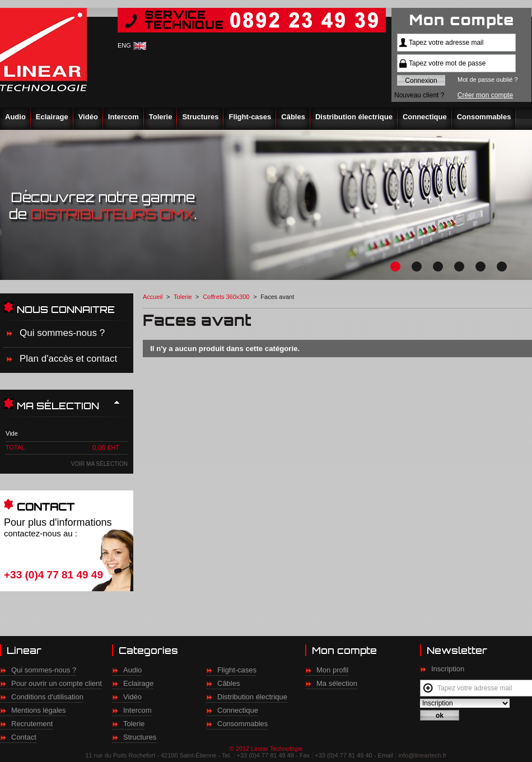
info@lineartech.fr (422, 755)
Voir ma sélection (99, 464)
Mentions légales (39, 710)
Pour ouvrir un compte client (57, 683)
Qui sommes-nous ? (62, 333)
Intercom (123, 117)
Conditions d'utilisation (47, 697)
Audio (15, 117)
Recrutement (32, 724)
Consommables (484, 117)
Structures (200, 117)
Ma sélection (337, 683)
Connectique (425, 117)
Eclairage (52, 117)
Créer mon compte (485, 95)
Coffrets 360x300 (226, 297)
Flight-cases (250, 117)
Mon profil (332, 670)
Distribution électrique (354, 117)
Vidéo (88, 117)
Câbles (293, 117)
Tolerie (161, 117)
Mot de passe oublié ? (488, 80)
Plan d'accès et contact (68, 359)
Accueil (153, 297)
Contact (24, 737)
